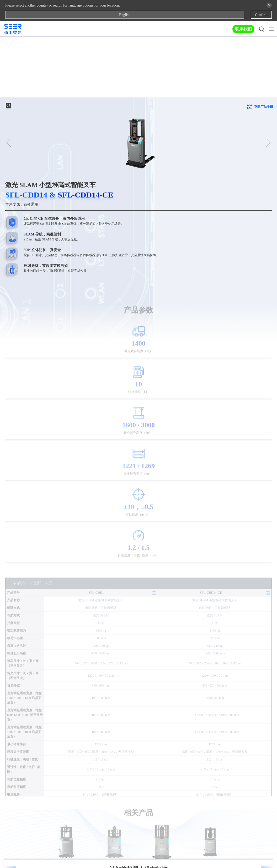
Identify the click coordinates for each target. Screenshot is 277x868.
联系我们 (243, 29)
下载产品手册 (260, 46)
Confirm (261, 15)
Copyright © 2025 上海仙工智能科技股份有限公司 (138, 857)
